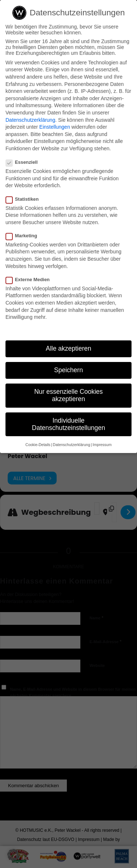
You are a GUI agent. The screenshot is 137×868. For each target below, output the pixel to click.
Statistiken (25, 199)
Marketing (24, 236)
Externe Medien (31, 280)
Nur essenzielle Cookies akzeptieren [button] (69, 395)
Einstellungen (55, 127)
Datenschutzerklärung (30, 120)
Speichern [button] (68, 370)
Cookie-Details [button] (38, 445)
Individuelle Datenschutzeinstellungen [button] (68, 424)
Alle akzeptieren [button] (68, 348)
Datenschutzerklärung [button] (72, 445)
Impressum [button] (102, 445)
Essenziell (25, 162)
